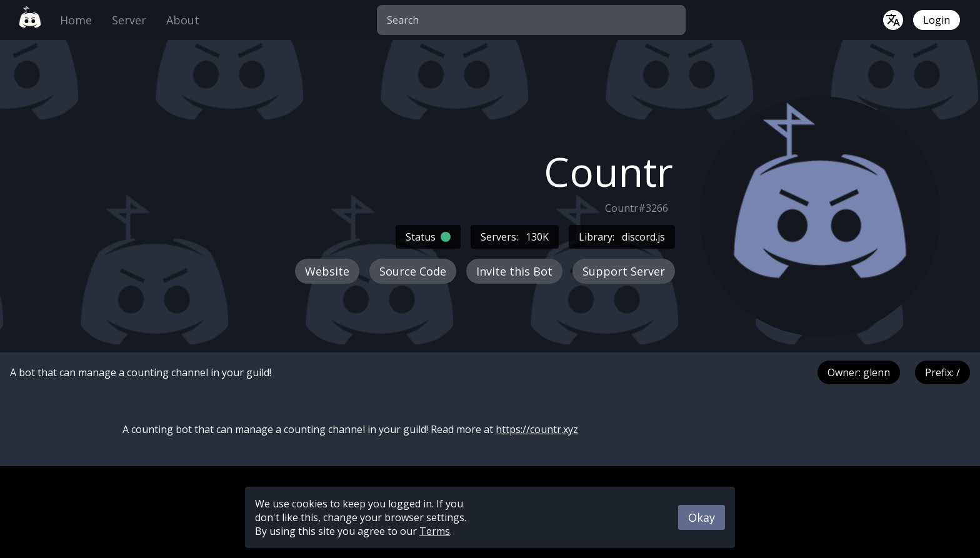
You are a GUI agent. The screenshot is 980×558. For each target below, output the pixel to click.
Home (76, 20)
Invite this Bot (514, 271)
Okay (702, 517)
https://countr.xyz (537, 429)
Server (129, 20)
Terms (435, 531)
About (183, 20)
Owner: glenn (859, 372)
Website (327, 271)
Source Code (413, 271)
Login (937, 20)
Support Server (624, 271)
